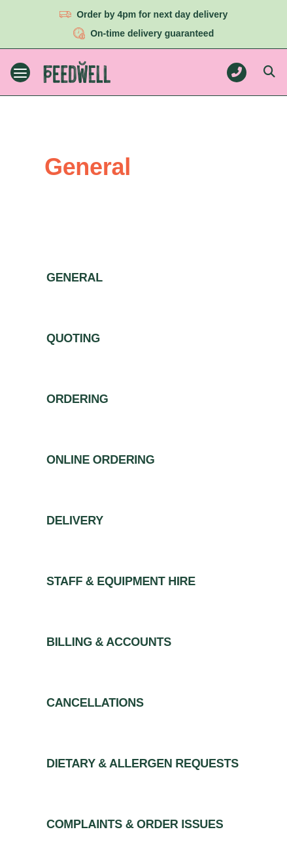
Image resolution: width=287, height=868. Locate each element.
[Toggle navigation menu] (20, 72)
